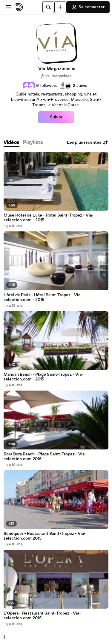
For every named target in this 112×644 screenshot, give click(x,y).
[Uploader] (60, 7)
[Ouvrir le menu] (8, 7)
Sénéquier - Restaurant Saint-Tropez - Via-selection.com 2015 (45, 536)
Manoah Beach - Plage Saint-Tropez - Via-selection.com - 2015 (43, 377)
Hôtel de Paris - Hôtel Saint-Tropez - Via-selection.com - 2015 (43, 297)
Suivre (56, 117)
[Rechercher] (48, 7)
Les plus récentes (88, 142)
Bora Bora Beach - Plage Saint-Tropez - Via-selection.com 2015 (45, 457)
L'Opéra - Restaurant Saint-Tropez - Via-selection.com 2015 (42, 616)
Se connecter (88, 7)
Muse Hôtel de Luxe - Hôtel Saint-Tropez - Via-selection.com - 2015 (49, 218)
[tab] (11, 143)
